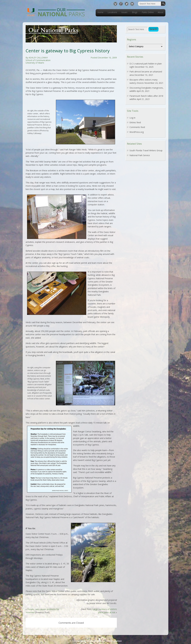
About (161, 12)
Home (101, 12)
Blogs (135, 12)
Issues (124, 12)
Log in (132, 118)
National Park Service (140, 155)
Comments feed (137, 127)
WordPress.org (137, 132)
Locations (112, 12)
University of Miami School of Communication (99, 641)
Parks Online (148, 12)
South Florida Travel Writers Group (146, 150)
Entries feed (135, 122)
